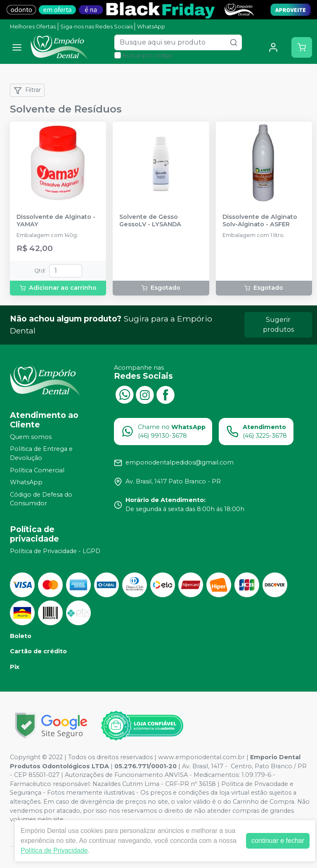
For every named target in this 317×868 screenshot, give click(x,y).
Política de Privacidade (54, 850)
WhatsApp (151, 27)
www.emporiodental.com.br (201, 757)
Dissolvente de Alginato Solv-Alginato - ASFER (260, 221)
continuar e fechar (278, 841)
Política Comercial (37, 470)
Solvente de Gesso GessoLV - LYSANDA (150, 221)
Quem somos (31, 437)
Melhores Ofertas (33, 27)
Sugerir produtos (278, 325)
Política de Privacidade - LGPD (55, 551)
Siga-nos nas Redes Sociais (97, 27)
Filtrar (27, 90)
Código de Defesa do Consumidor (41, 499)
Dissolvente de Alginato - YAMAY (56, 221)
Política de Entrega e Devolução (41, 454)
